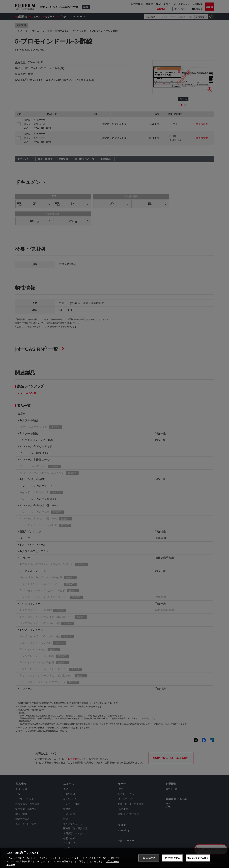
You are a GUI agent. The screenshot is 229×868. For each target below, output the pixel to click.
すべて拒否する (172, 858)
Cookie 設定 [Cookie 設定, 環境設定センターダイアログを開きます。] (149, 858)
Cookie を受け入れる (198, 858)
